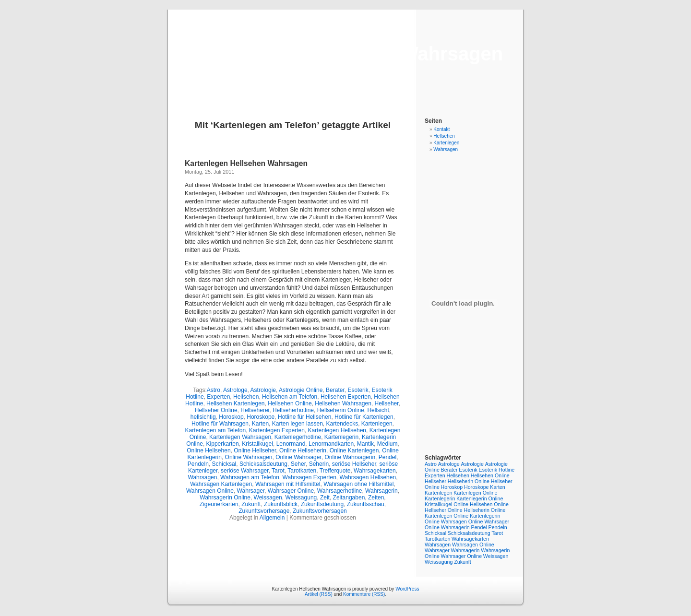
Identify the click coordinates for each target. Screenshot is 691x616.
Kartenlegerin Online (480, 498)
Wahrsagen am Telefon (250, 477)
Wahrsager (251, 491)
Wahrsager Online (291, 491)
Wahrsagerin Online (225, 498)
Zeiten (376, 498)
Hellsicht (378, 410)
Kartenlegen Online (475, 493)
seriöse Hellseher (354, 464)
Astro (214, 390)
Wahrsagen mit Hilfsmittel (288, 484)
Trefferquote (335, 471)
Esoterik (358, 390)
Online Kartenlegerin (477, 516)
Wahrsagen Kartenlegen (221, 484)
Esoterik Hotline (497, 470)
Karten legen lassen (298, 424)
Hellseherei (255, 410)
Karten (260, 424)
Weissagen (268, 498)
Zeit (325, 498)
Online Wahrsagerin (350, 457)
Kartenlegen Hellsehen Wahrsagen (345, 54)
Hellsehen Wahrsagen (343, 403)
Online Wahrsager (298, 457)
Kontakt (441, 129)
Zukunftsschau (366, 504)
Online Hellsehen (208, 450)
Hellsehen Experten (346, 397)
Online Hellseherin (303, 450)
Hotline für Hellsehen (304, 417)
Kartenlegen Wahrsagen (240, 437)
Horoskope (261, 417)
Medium (387, 444)
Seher (298, 464)
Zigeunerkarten (219, 504)
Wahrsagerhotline (340, 491)
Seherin (319, 464)
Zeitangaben (349, 498)
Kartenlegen (377, 424)
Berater (335, 390)
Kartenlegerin (341, 437)
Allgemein (272, 518)
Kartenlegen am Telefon (216, 430)
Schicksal (224, 464)
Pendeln (198, 464)
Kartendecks (342, 424)
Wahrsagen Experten (310, 477)
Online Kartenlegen (354, 450)
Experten (218, 397)
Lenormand (291, 444)
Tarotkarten (302, 471)
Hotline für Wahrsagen (220, 424)
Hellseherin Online (341, 410)
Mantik (365, 444)
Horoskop (231, 417)
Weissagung (301, 498)
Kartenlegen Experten (277, 430)
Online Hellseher (255, 450)
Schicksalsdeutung (263, 464)
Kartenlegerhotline (298, 437)
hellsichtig (203, 417)
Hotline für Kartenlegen (364, 417)
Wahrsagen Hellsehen (368, 477)
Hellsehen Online (290, 403)
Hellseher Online (216, 410)
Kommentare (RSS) (364, 594)
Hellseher (387, 403)
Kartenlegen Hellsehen (337, 430)
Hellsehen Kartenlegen (235, 403)
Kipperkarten (223, 444)
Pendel (387, 457)
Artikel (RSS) (319, 594)
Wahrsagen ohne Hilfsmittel (358, 484)
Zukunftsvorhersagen (320, 511)
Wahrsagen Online (210, 491)
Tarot (278, 471)
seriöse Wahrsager (245, 471)
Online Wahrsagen (249, 457)
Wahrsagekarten (375, 471)
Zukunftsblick (281, 504)
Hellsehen (246, 397)
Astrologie (263, 390)
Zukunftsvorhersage (264, 511)
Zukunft (251, 504)
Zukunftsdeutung (322, 504)
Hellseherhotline (293, 410)
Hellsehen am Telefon (290, 397)
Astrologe (235, 390)
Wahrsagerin (381, 491)
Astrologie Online (301, 390)
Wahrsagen (203, 477)
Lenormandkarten (331, 444)
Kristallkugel (257, 444)
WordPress (407, 589)
